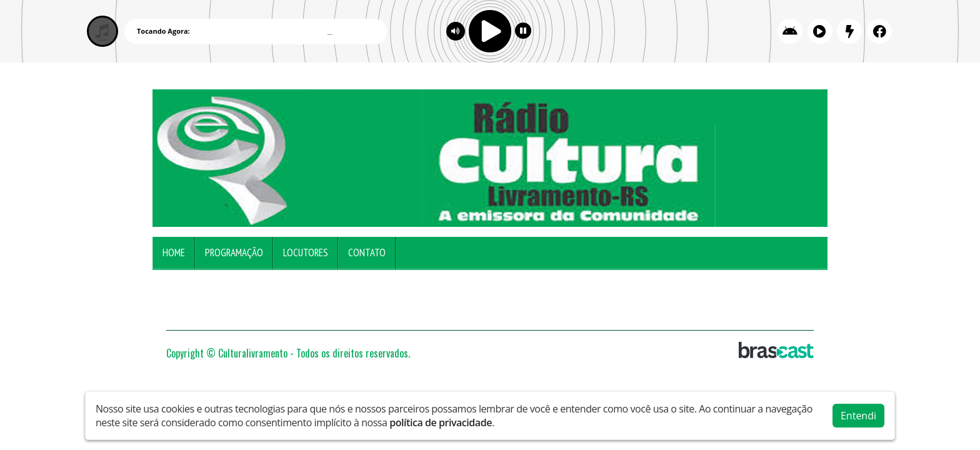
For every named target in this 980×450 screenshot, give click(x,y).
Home (174, 252)
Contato (367, 252)
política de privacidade (441, 422)
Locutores (306, 252)
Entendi (858, 416)
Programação (234, 252)
